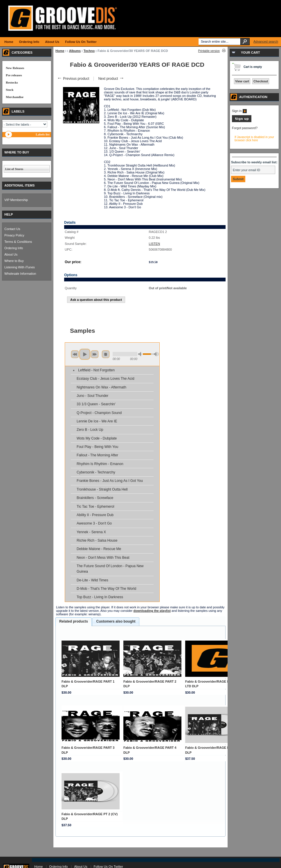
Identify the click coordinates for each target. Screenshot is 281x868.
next (95, 354)
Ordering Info (14, 248)
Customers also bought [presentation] (116, 621)
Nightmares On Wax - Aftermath (101, 387)
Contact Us (12, 229)
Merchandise (15, 97)
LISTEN (155, 244)
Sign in (239, 111)
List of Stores (14, 169)
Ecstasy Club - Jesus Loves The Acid (106, 379)
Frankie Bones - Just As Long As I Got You (110, 481)
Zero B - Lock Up (90, 430)
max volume (156, 354)
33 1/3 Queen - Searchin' (96, 404)
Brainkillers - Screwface (95, 498)
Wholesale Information (20, 274)
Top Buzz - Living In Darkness (100, 597)
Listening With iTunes (20, 267)
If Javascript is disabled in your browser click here (254, 139)
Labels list (43, 134)
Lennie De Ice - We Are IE (97, 421)
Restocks (12, 82)
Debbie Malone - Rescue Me (99, 549)
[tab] (74, 622)
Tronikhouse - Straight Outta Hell (102, 489)
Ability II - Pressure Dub (95, 515)
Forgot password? (245, 128)
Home (60, 51)
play (85, 354)
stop (106, 354)
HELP (9, 214)
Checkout (261, 81)
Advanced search (266, 41)
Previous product (73, 79)
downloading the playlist (152, 611)
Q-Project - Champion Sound (99, 413)
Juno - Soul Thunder (92, 396)
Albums (75, 51)
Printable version (209, 51)
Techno (89, 51)
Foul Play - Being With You (97, 447)
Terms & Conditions (18, 242)
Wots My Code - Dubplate (97, 438)
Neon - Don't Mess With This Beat (103, 558)
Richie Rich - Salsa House (97, 540)
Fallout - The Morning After (97, 455)
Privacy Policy (14, 235)
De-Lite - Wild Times (92, 580)
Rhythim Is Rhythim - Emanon (100, 464)
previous (75, 354)
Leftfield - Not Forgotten (96, 370)
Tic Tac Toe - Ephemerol (96, 507)
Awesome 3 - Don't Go (94, 523)
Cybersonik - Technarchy (96, 472)
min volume (141, 354)
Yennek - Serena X (91, 532)
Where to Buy (14, 261)
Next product (111, 79)
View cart (242, 81)
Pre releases (14, 75)
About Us (11, 254)
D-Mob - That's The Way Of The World (106, 589)
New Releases (15, 68)
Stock (10, 90)
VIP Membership (16, 200)
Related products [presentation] (74, 621)
